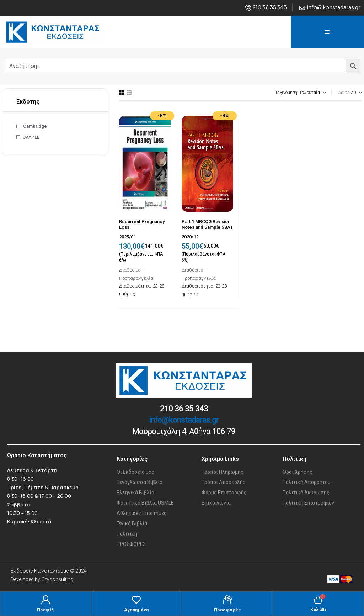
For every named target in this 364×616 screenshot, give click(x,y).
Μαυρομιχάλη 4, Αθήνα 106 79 (184, 431)
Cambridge (35, 126)
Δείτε (344, 93)
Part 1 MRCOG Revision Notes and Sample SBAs (207, 224)
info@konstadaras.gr (184, 420)
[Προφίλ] (46, 600)
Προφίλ (46, 610)
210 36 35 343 (184, 409)
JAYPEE (31, 137)
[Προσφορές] (227, 600)
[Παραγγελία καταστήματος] (281, 93)
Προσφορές (227, 610)
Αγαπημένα (136, 610)
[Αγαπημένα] (136, 600)
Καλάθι (318, 610)
